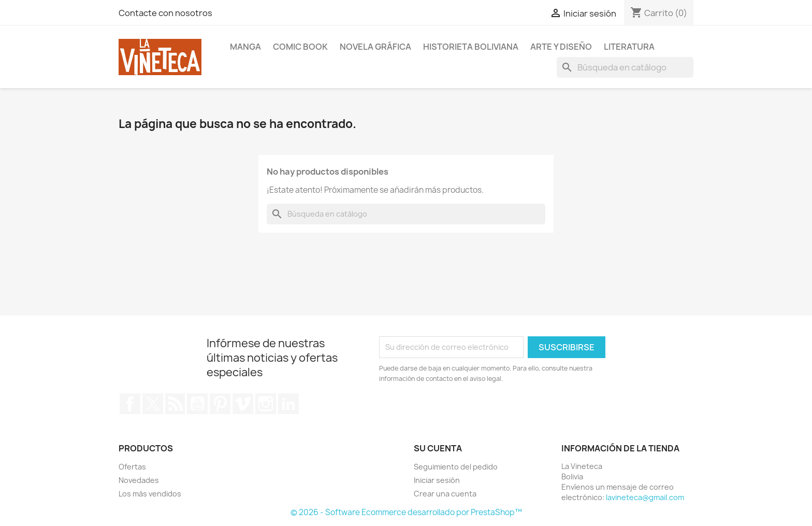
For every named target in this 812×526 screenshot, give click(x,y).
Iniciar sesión (437, 480)
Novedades (139, 480)
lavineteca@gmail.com (645, 497)
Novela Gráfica (375, 47)
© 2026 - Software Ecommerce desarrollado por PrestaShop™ (406, 512)
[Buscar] (625, 67)
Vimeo (243, 404)
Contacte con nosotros (165, 13)
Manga (245, 47)
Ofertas (132, 467)
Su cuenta (438, 448)
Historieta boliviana (471, 47)
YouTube (197, 404)
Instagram (266, 404)
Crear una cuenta (445, 494)
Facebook (130, 404)
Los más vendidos (150, 494)
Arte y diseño (561, 47)
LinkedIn (288, 404)
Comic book (300, 47)
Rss (175, 404)
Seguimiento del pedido (456, 467)
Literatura (629, 47)
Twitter (153, 404)
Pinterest (220, 404)
